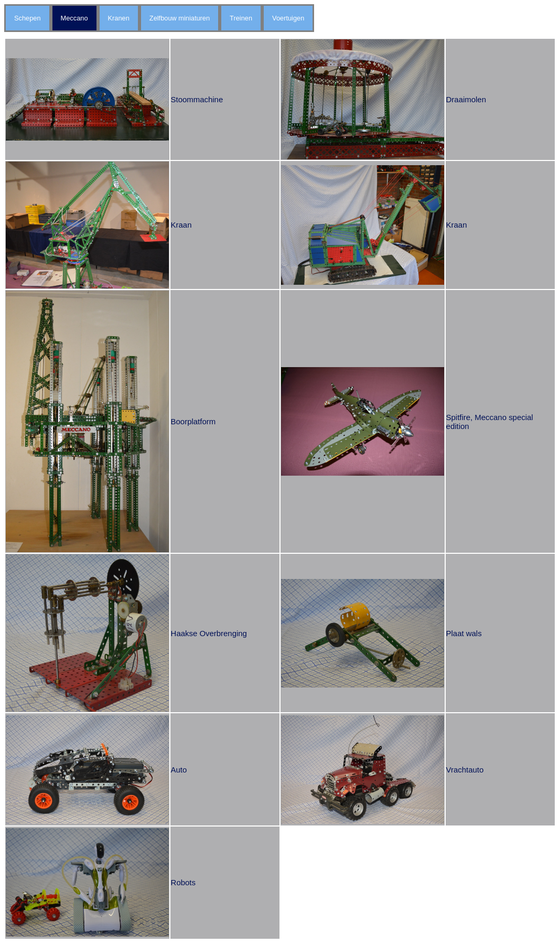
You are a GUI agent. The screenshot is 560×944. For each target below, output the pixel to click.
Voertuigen (288, 18)
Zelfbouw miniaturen (180, 18)
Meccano (74, 18)
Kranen (119, 18)
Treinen (241, 18)
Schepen (28, 18)
